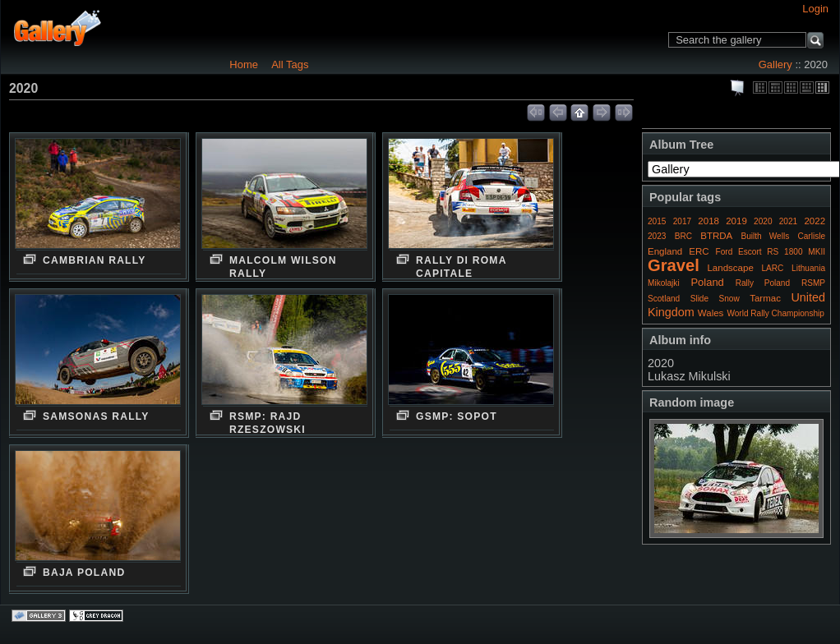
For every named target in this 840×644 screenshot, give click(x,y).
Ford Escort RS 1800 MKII (771, 252)
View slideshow (738, 88)
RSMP (813, 283)
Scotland (664, 299)
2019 (736, 221)
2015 (657, 221)
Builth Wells (765, 236)
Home (244, 64)
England (665, 251)
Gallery (775, 64)
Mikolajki (664, 283)
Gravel (674, 265)
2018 (708, 221)
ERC (699, 251)
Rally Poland (763, 283)
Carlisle (811, 236)
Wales (711, 313)
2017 (682, 221)
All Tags (290, 64)
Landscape (730, 268)
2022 (815, 221)
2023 (657, 236)
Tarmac (765, 298)
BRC (683, 236)
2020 (763, 221)
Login (815, 9)
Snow (729, 299)
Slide (699, 299)
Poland (707, 282)
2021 (788, 221)
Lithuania (808, 268)
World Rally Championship (775, 313)
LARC (773, 268)
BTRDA (716, 236)
